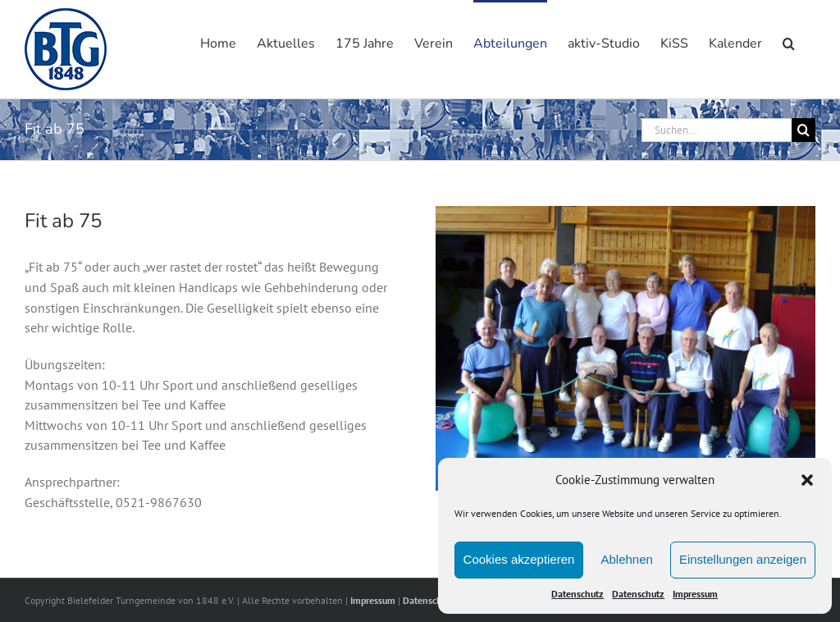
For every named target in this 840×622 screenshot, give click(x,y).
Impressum (695, 594)
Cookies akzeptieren (519, 559)
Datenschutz (577, 594)
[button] (807, 480)
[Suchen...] (717, 130)
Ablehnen (626, 559)
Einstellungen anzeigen (743, 559)
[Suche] (803, 130)
